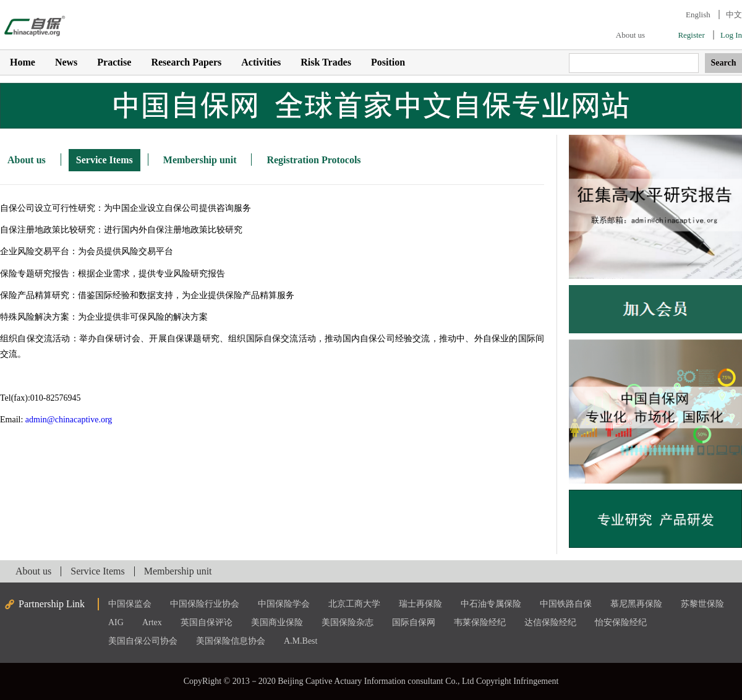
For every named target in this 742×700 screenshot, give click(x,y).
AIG (116, 622)
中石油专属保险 (491, 604)
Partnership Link (52, 604)
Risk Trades (326, 62)
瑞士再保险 (420, 604)
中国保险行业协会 (205, 604)
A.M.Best (301, 641)
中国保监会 (130, 604)
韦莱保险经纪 (480, 622)
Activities (261, 62)
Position (388, 62)
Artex (152, 622)
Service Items (104, 160)
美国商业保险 (277, 622)
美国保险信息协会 (231, 641)
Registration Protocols (313, 160)
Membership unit (200, 160)
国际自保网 (414, 622)
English (698, 15)
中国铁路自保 (566, 604)
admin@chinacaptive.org (69, 420)
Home (23, 62)
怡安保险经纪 (621, 622)
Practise (114, 62)
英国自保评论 (207, 622)
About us (630, 35)
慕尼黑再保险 (636, 604)
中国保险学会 (284, 604)
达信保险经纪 (550, 622)
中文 (734, 15)
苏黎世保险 (702, 604)
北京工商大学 (354, 604)
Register (691, 35)
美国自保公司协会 (143, 641)
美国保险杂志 (348, 622)
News (66, 62)
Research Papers (186, 62)
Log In (731, 35)
